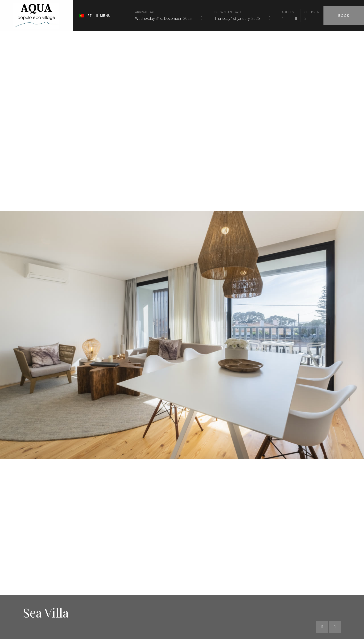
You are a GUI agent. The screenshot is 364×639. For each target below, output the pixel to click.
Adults (288, 12)
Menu (103, 16)
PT (85, 15)
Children (312, 12)
